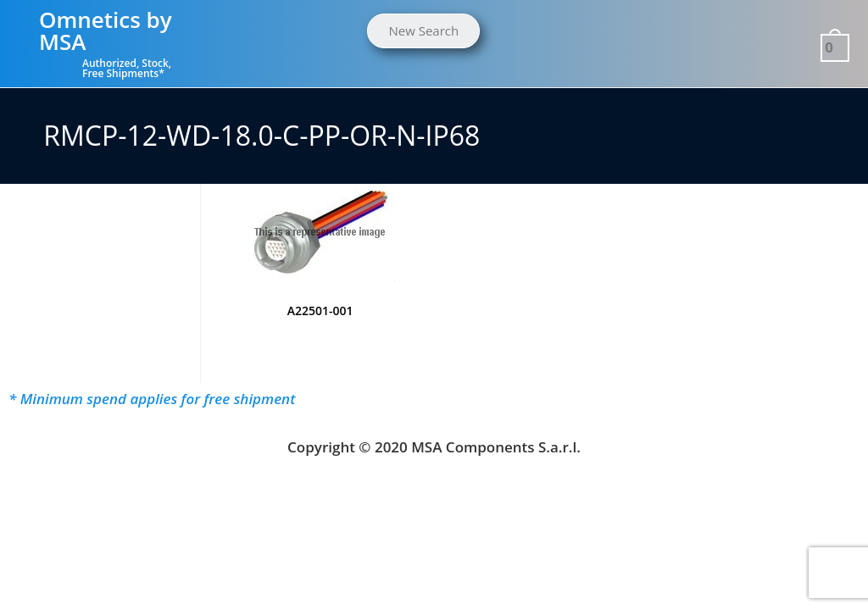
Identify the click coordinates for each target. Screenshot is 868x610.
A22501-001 (320, 311)
